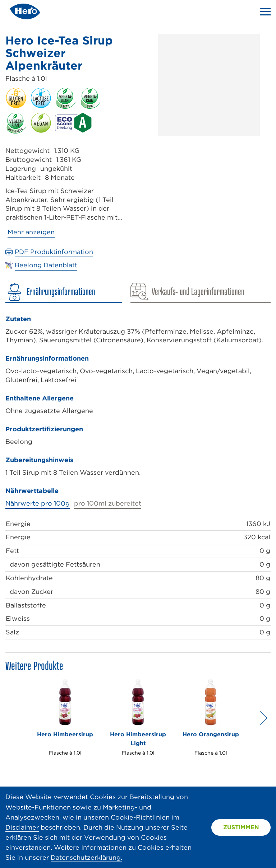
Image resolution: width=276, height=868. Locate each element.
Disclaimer (22, 827)
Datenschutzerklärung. (86, 857)
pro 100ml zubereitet (108, 503)
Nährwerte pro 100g (38, 503)
